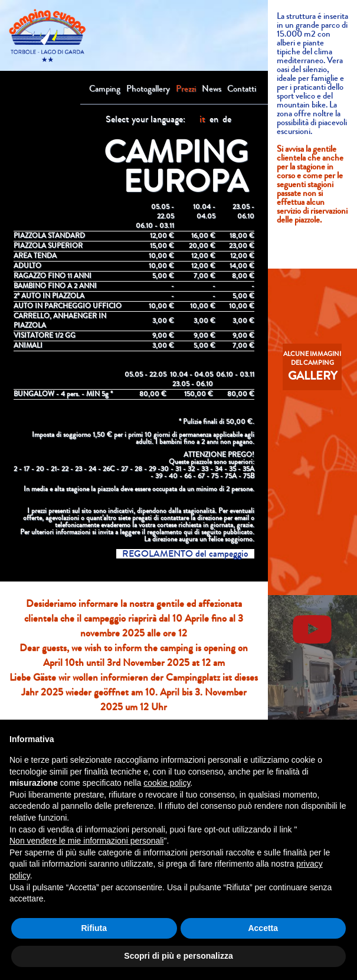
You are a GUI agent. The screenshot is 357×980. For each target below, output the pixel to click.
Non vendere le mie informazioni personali (86, 841)
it (202, 119)
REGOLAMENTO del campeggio (185, 554)
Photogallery (148, 89)
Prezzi (186, 89)
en (214, 119)
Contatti (242, 89)
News (212, 89)
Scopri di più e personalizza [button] (178, 956)
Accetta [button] (263, 928)
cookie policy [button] (167, 783)
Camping (105, 89)
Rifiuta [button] (94, 928)
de (227, 119)
